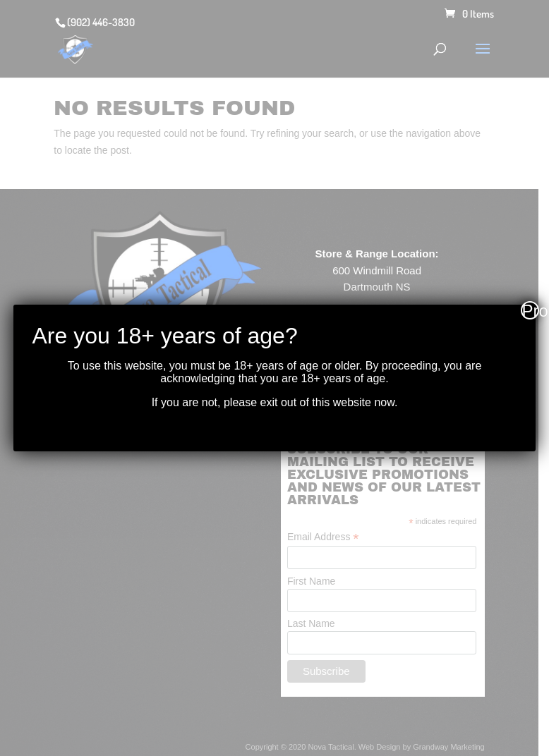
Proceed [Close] (531, 310)
